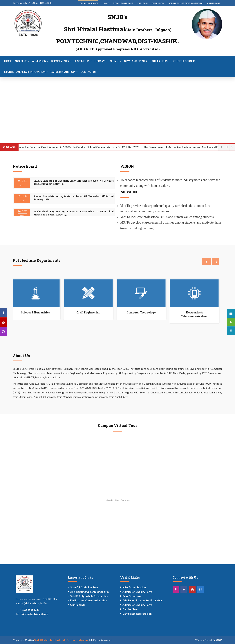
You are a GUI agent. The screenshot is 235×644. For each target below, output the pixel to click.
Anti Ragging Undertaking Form (89, 592)
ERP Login (143, 3)
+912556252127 (30, 610)
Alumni (115, 61)
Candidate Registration (137, 614)
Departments (61, 61)
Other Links (161, 61)
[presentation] (206, 261)
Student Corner (185, 61)
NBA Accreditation (134, 587)
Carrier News (131, 609)
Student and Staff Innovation (26, 72)
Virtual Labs (213, 3)
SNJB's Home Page (89, 3)
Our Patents (78, 605)
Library (101, 61)
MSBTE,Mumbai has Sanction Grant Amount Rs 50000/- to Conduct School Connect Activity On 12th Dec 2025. (73, 147)
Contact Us (88, 72)
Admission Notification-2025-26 (185, 3)
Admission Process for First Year (142, 600)
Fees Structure (132, 596)
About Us (22, 61)
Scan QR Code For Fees (84, 587)
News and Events (137, 61)
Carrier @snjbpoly (64, 72)
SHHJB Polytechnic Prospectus (89, 596)
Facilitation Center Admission (89, 600)
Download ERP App (123, 3)
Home (106, 3)
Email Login (158, 3)
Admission (40, 61)
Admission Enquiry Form (137, 592)
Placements (83, 61)
